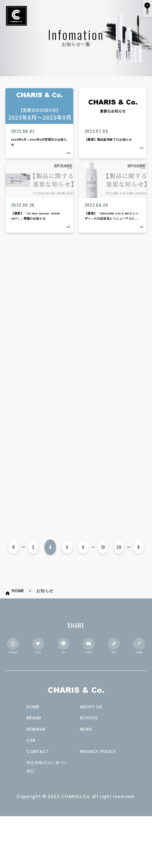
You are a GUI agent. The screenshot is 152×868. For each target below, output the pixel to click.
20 (119, 590)
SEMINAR (37, 781)
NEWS (87, 781)
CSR (31, 792)
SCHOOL (90, 770)
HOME (34, 758)
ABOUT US (92, 758)
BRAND (35, 770)
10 (102, 590)
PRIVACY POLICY (100, 803)
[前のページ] (14, 590)
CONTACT (39, 803)
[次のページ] (138, 590)
